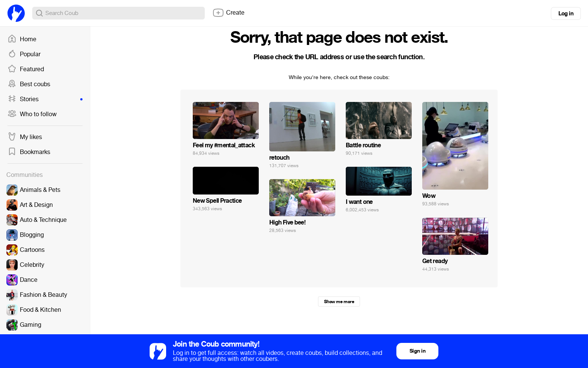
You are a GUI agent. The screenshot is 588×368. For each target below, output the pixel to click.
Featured (26, 69)
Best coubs (29, 84)
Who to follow (32, 114)
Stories (45, 99)
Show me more (339, 302)
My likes (25, 137)
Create (228, 13)
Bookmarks (29, 152)
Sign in (417, 351)
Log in (566, 13)
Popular (24, 54)
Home (22, 39)
